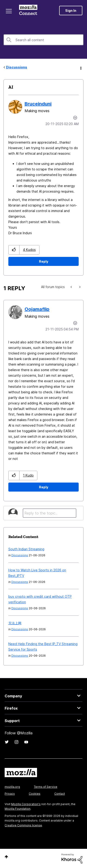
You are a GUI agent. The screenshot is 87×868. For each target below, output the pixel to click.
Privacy (10, 794)
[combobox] (43, 40)
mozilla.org (12, 787)
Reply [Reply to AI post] (44, 261)
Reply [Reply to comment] (44, 487)
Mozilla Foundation (18, 809)
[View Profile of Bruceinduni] (38, 104)
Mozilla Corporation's (26, 804)
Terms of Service (46, 787)
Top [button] (6, 857)
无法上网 (15, 623)
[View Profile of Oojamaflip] (37, 309)
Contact (60, 794)
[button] (14, 250)
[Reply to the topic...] (50, 513)
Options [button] (81, 68)
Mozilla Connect (28, 10)
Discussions (17, 67)
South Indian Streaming (26, 549)
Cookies (35, 794)
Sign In (71, 11)
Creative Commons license (23, 825)
